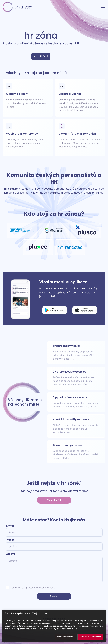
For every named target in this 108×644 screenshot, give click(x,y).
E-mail (10, 526)
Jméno (10, 540)
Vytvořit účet (41, 56)
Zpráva (11, 554)
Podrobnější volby (65, 637)
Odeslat (54, 596)
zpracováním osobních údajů (40, 588)
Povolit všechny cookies (90, 637)
